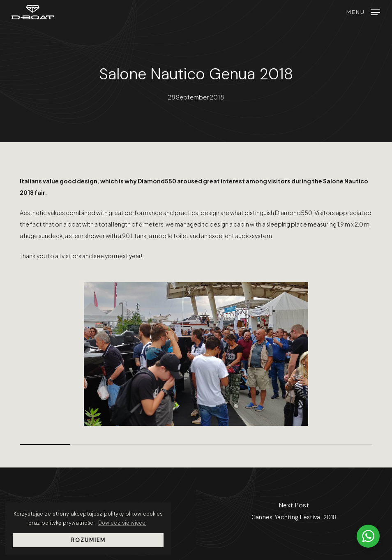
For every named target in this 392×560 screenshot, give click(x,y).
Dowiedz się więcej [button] (122, 523)
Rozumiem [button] (88, 540)
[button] (363, 11)
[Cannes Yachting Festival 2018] (294, 514)
